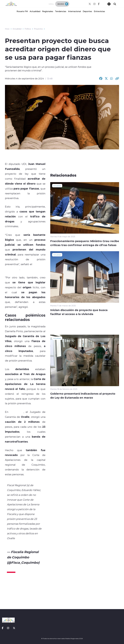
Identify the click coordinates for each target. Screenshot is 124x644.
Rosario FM (22, 11)
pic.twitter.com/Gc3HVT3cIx (25, 543)
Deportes (87, 11)
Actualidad (35, 11)
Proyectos (38, 29)
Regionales (48, 11)
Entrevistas (99, 11)
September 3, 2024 (22, 568)
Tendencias (61, 11)
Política (28, 29)
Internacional (74, 11)
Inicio (7, 29)
